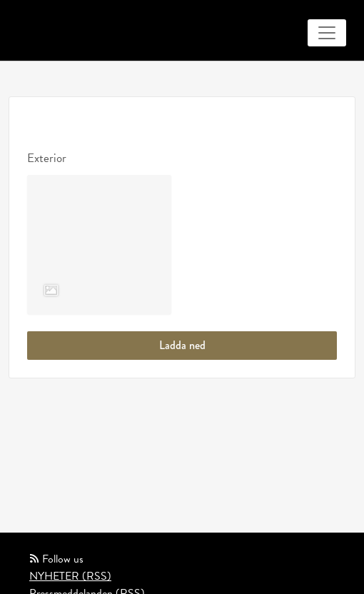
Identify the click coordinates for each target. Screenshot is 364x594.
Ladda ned (182, 345)
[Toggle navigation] (327, 33)
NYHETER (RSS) (70, 576)
